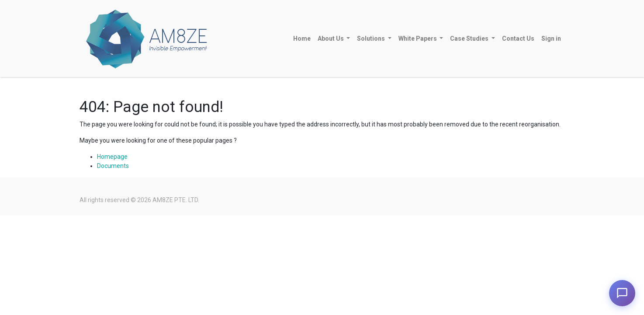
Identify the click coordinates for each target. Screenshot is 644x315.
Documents (113, 166)
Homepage (112, 157)
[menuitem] (302, 39)
